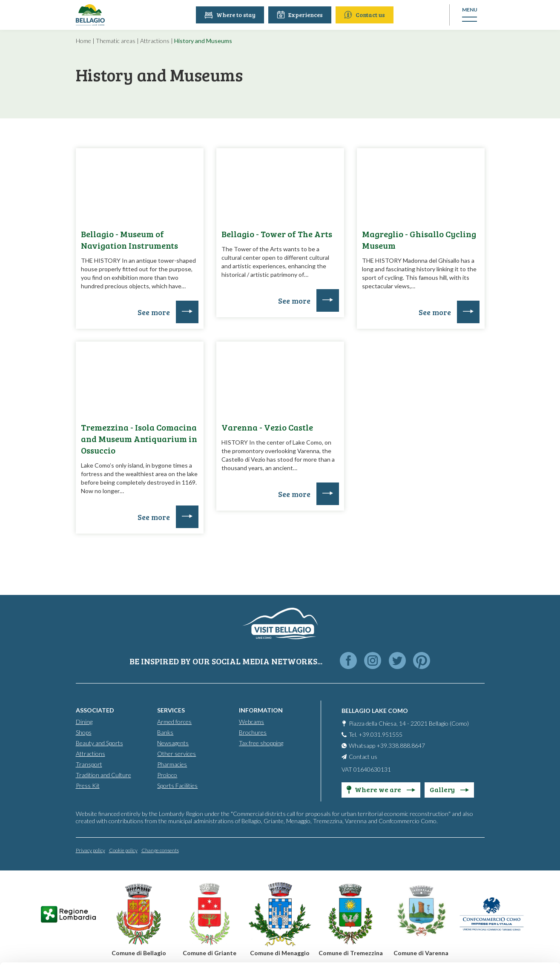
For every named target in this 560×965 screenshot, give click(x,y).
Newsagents (173, 743)
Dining (84, 722)
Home (83, 41)
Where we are (381, 789)
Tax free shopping (261, 743)
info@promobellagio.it (148, 895)
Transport (89, 764)
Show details (131, 948)
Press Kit (88, 785)
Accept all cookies (489, 846)
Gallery (449, 789)
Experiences (301, 15)
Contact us (365, 15)
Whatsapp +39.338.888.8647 (387, 745)
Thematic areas (116, 41)
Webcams (251, 722)
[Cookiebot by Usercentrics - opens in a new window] (55, 948)
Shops (84, 732)
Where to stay (231, 15)
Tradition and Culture (103, 775)
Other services (177, 754)
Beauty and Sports (99, 743)
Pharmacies (172, 764)
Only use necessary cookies (489, 901)
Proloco (167, 775)
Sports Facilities (177, 785)
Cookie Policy (228, 926)
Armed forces (174, 722)
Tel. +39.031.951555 (376, 734)
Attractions (155, 41)
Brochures (253, 732)
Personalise (489, 874)
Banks (165, 732)
